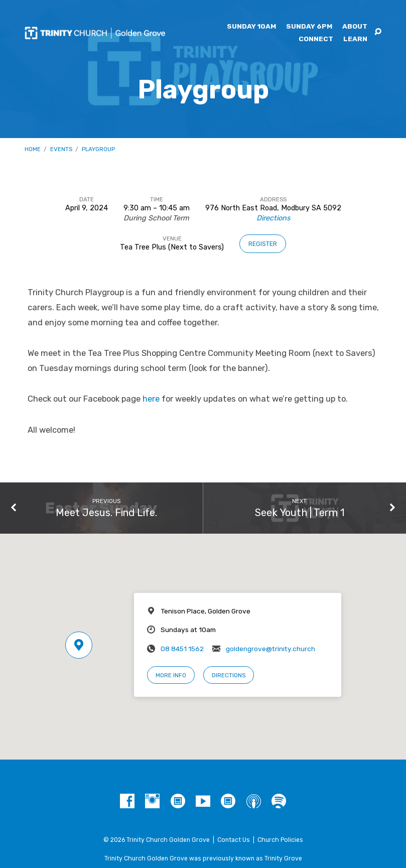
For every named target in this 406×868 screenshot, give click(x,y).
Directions (273, 218)
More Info (171, 675)
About (355, 27)
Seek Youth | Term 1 (300, 513)
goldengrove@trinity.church (270, 649)
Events (61, 149)
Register (263, 244)
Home (33, 149)
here (151, 399)
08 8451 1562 (182, 649)
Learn (355, 39)
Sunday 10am (251, 27)
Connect (316, 39)
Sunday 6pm (309, 27)
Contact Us (234, 840)
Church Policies (280, 840)
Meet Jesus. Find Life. (106, 513)
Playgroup (98, 149)
